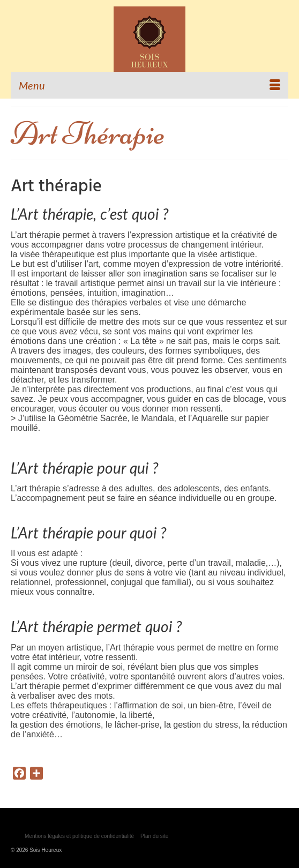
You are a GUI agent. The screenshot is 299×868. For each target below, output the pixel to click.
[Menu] (149, 85)
